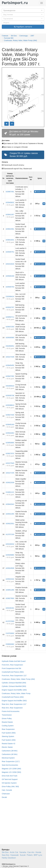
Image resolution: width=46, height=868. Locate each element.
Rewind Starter (7, 722)
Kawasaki (15, 855)
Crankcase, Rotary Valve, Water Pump (16, 693)
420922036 (10, 483)
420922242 (10, 579)
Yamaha (23, 852)
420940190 (10, 276)
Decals (4, 797)
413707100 (10, 534)
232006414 (10, 296)
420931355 (10, 514)
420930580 (10, 338)
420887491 (10, 192)
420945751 (10, 252)
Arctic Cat (14, 852)
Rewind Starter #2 (9, 744)
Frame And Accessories (11, 711)
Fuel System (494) (9, 740)
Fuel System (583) (9, 733)
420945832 (10, 202)
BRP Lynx (38, 855)
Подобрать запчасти (23, 27)
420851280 (10, 590)
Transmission (7, 715)
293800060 (10, 644)
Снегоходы (24, 36)
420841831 (10, 240)
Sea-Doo (6, 855)
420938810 (10, 405)
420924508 (10, 568)
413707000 (10, 621)
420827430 (10, 415)
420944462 (10, 433)
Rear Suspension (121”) (11, 761)
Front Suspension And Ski (11, 668)
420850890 (10, 443)
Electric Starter (7, 747)
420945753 (10, 287)
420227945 (10, 463)
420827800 (10, 598)
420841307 (10, 215)
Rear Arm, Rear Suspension (12, 708)
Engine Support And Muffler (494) (14, 690)
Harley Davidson (9, 858)
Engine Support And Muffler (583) (14, 701)
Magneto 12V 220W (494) (11, 769)
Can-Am (31, 852)
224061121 (10, 492)
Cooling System (8, 726)
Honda (38, 852)
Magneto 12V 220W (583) (11, 772)
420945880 (10, 555)
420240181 (10, 608)
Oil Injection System (9, 783)
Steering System (8, 736)
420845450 (10, 365)
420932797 (10, 307)
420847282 (10, 376)
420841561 (10, 229)
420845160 (10, 425)
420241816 (10, 264)
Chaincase (6, 794)
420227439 (10, 357)
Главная (5, 36)
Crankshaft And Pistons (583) (13, 672)
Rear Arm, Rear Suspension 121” (14, 704)
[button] (23, 10)
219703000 (10, 633)
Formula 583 (9, 38)
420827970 (10, 454)
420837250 (10, 327)
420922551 (10, 524)
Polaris (30, 855)
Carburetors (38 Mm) (10, 751)
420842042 (10, 504)
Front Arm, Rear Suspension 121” (14, 676)
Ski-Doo (14, 36)
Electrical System (8, 758)
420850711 (10, 317)
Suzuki (23, 855)
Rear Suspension (8, 729)
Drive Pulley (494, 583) (10, 787)
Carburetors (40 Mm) (10, 754)
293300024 (10, 386)
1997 (32, 36)
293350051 (10, 346)
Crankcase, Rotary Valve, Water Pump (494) (20, 40)
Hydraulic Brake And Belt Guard (14, 661)
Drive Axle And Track (10, 776)
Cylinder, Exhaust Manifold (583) (14, 686)
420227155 (10, 473)
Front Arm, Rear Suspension (12, 665)
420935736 (10, 396)
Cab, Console (7, 790)
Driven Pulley (7, 719)
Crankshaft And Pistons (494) (13, 697)
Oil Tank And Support (10, 779)
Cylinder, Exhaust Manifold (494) (14, 683)
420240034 (10, 544)
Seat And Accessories (10, 765)
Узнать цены (40, 192)
